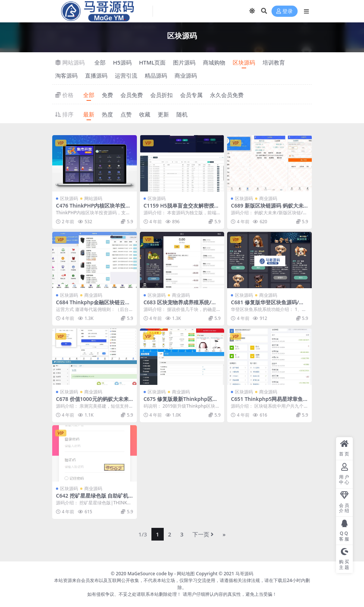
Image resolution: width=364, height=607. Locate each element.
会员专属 (191, 95)
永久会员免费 (227, 95)
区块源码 (244, 62)
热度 (107, 114)
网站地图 (186, 574)
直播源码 (96, 75)
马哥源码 (244, 574)
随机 (182, 114)
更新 (163, 114)
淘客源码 (66, 75)
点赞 (126, 114)
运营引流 (126, 75)
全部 (100, 62)
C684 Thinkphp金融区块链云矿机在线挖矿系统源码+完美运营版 (94, 305)
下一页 (203, 534)
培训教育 (274, 62)
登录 (285, 11)
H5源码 (122, 62)
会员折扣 (161, 95)
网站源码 (93, 198)
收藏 (145, 114)
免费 (107, 95)
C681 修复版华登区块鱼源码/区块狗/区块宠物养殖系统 (267, 305)
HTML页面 (152, 62)
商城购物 (214, 62)
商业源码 (186, 75)
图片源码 (184, 62)
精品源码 (156, 75)
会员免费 (132, 95)
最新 (89, 114)
